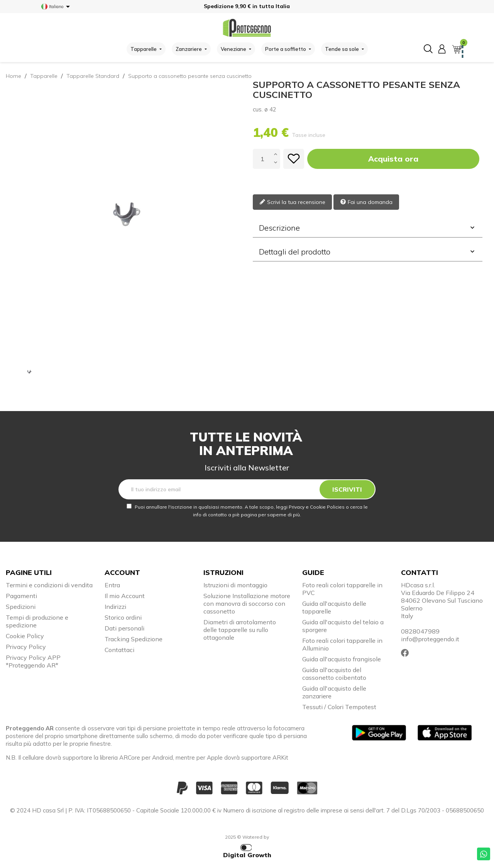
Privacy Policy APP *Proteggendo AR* (33, 661)
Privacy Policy (26, 647)
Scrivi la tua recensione (292, 202)
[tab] (368, 228)
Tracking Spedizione (134, 639)
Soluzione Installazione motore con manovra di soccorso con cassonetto (247, 603)
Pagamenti (21, 596)
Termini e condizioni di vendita (49, 585)
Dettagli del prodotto (368, 252)
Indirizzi (115, 607)
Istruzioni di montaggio (235, 585)
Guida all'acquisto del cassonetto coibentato (334, 674)
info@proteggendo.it (430, 639)
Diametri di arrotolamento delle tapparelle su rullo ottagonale (240, 630)
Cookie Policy (25, 636)
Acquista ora (393, 159)
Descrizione (368, 228)
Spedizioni (21, 607)
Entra (112, 585)
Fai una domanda (366, 202)
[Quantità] (262, 159)
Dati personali (124, 628)
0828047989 (420, 631)
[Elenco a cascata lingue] (57, 7)
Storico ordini (123, 617)
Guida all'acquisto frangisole (342, 659)
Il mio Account (125, 596)
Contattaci (119, 650)
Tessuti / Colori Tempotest (339, 707)
